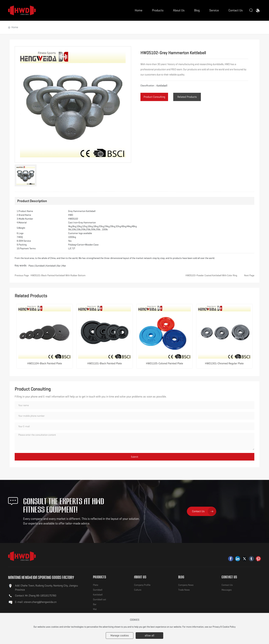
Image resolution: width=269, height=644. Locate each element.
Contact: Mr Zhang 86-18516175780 (36, 596)
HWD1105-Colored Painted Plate (165, 363)
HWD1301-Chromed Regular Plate (224, 363)
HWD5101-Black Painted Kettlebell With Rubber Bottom (58, 275)
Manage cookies (120, 635)
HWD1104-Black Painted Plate (45, 363)
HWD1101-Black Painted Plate (105, 363)
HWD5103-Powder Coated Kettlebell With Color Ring (211, 275)
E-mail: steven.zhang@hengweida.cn (36, 602)
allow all (150, 635)
